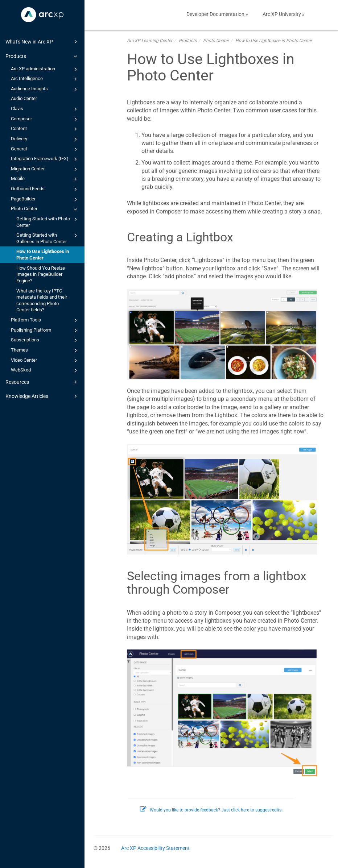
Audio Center (24, 98)
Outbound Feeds (45, 189)
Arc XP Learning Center (150, 41)
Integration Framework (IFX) (45, 159)
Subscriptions (45, 340)
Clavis (45, 109)
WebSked (45, 370)
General (45, 149)
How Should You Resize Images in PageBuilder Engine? (41, 274)
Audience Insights (45, 89)
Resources (42, 382)
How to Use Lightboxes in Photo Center (43, 255)
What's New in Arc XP (42, 42)
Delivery (45, 139)
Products (42, 56)
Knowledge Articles (42, 396)
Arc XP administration (45, 69)
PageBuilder (45, 199)
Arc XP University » (284, 14)
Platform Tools (45, 320)
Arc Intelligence (45, 79)
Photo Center (45, 209)
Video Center (45, 361)
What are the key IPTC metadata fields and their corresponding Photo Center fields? (42, 300)
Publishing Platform (45, 331)
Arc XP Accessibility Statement (155, 848)
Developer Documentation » (217, 14)
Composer (45, 119)
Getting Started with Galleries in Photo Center (48, 238)
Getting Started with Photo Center (48, 222)
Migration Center (45, 169)
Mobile (45, 179)
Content (45, 129)
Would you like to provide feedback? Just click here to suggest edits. (211, 810)
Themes (45, 350)
